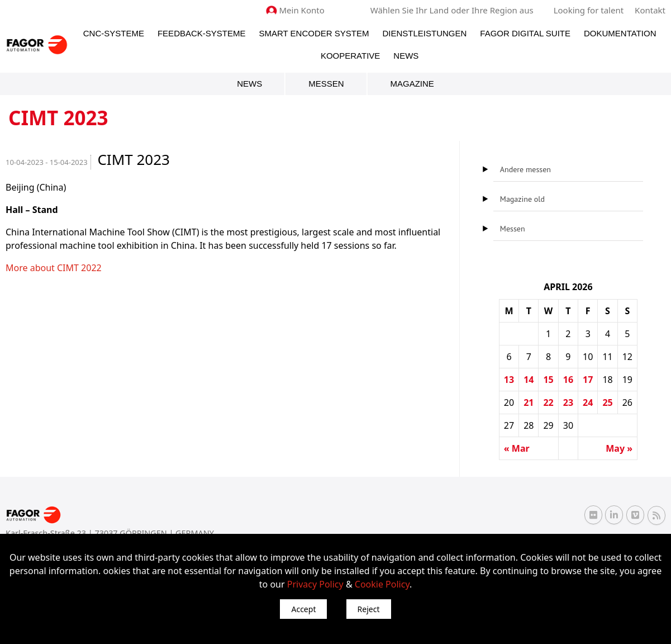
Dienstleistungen (424, 33)
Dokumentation (620, 33)
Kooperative (350, 56)
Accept (303, 609)
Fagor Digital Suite (525, 33)
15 (548, 380)
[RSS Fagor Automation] (656, 515)
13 (509, 380)
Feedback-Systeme (202, 33)
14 (529, 380)
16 (568, 380)
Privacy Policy (315, 584)
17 (588, 380)
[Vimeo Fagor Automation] (635, 515)
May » (619, 448)
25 (607, 402)
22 (548, 402)
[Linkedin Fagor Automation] (614, 515)
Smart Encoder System (314, 33)
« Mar (517, 448)
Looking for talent (589, 10)
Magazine (412, 84)
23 (568, 402)
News (406, 56)
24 (588, 402)
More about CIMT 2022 (54, 268)
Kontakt (650, 10)
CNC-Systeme (114, 33)
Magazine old (522, 199)
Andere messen (525, 169)
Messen (326, 84)
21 (529, 402)
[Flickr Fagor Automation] (593, 515)
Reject (369, 609)
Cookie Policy (382, 584)
